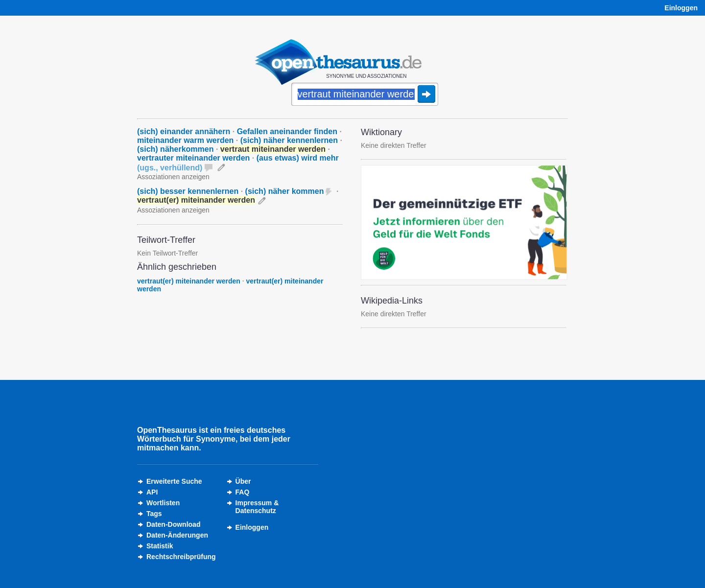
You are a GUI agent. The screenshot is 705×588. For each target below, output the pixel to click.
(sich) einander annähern (184, 131)
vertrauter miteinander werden (193, 158)
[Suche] (365, 95)
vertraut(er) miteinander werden (189, 281)
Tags (154, 514)
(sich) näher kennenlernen (289, 140)
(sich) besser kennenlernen (188, 191)
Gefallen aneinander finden (287, 131)
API (152, 492)
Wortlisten (163, 503)
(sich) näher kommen (285, 191)
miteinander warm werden (185, 140)
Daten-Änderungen (177, 535)
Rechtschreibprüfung (181, 557)
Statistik (160, 546)
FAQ (243, 492)
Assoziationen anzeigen (173, 177)
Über (243, 481)
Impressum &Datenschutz (257, 507)
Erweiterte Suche (174, 481)
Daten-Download (173, 524)
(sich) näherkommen (175, 149)
